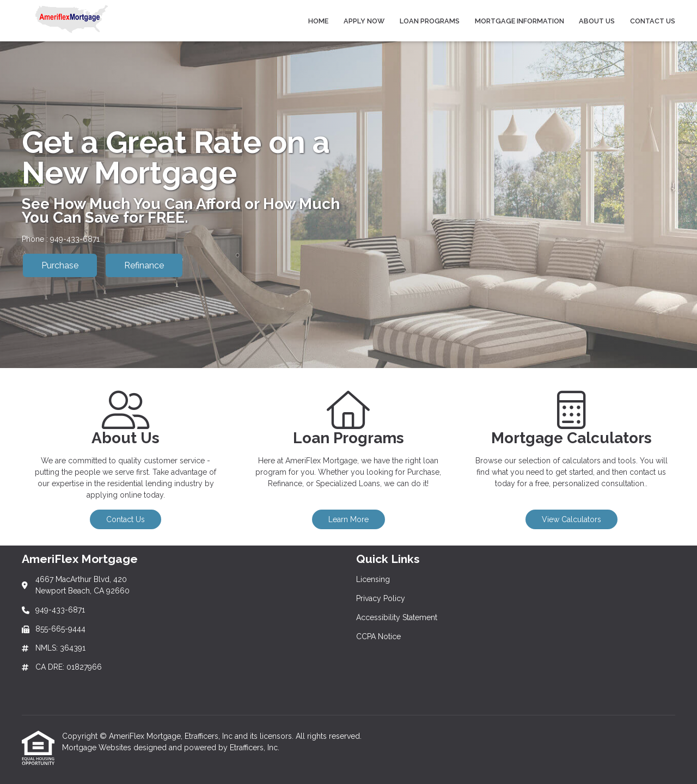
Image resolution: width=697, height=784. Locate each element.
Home (318, 21)
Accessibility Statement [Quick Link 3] (397, 617)
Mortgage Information (519, 21)
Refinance (144, 265)
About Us (597, 21)
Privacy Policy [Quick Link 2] (381, 598)
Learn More (348, 519)
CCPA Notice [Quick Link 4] (378, 636)
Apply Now (364, 21)
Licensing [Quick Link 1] (373, 579)
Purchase (60, 265)
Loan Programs (430, 21)
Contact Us (653, 21)
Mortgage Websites (98, 748)
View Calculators (571, 519)
